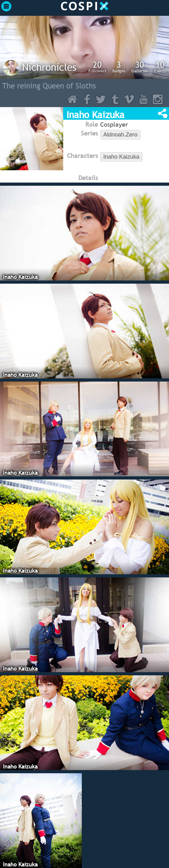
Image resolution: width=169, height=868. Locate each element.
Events (160, 67)
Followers (97, 67)
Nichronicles (49, 67)
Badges (119, 67)
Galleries (140, 67)
